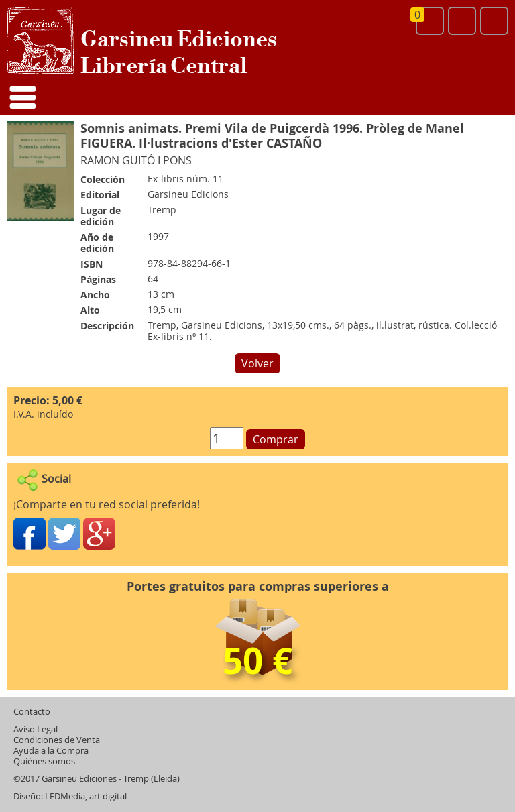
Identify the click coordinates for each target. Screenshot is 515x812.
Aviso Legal (36, 729)
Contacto (32, 712)
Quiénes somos (44, 761)
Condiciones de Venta (57, 740)
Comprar (276, 439)
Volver (257, 363)
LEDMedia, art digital (86, 796)
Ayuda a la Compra (51, 751)
